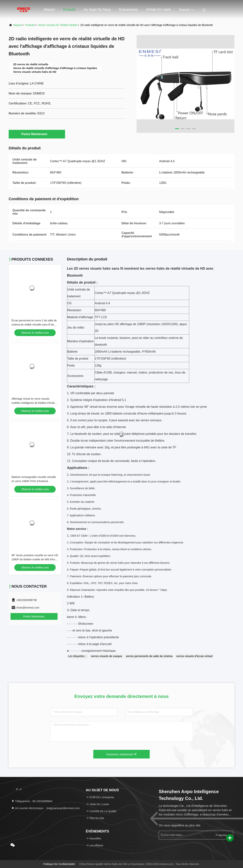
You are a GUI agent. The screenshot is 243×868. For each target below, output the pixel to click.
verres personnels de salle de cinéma (149, 656)
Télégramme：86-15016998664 (32, 801)
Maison (49, 10)
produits (30, 25)
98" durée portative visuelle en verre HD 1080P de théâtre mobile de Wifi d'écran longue (35, 559)
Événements (128, 10)
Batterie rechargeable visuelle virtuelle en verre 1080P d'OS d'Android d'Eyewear (34, 481)
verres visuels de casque (106, 656)
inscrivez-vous (222, 835)
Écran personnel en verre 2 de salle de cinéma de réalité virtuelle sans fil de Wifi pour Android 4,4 (34, 325)
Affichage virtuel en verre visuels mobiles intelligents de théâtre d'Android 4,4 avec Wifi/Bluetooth (35, 403)
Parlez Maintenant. (37, 134)
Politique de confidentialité (59, 864)
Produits (69, 10)
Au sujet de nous (97, 10)
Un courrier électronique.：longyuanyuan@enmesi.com (46, 808)
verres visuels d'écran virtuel (194, 656)
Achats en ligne (158, 9)
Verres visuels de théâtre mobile (58, 25)
